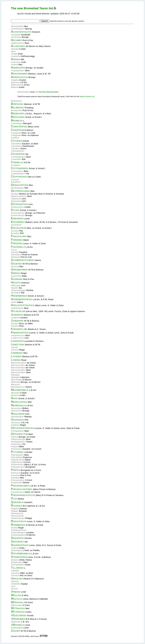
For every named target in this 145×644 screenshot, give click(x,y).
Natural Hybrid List (87, 96)
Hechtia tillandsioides (48, 92)
